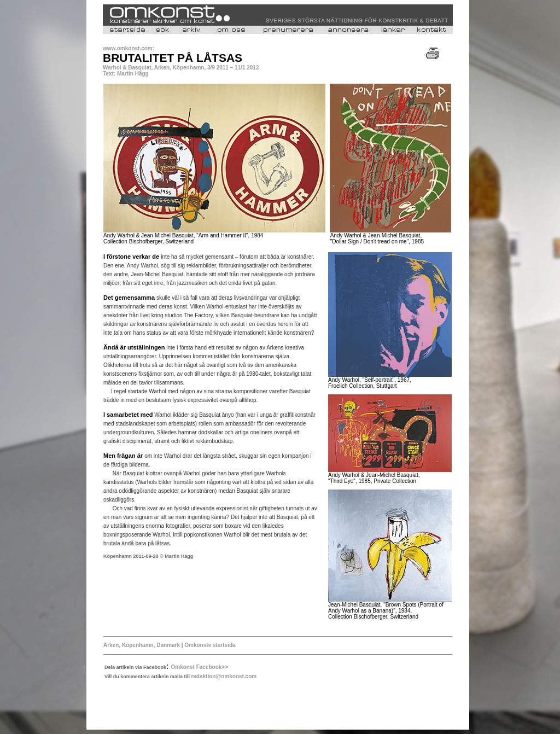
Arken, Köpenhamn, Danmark (142, 645)
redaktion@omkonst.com (224, 676)
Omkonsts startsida (209, 645)
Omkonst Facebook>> (200, 667)
